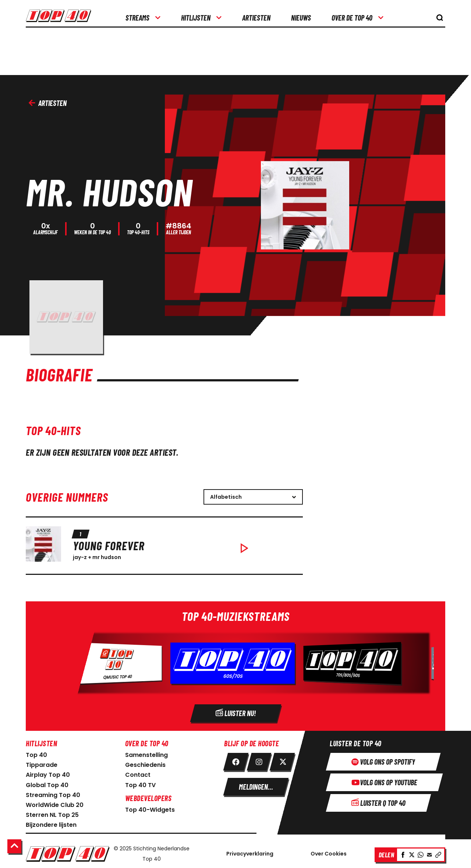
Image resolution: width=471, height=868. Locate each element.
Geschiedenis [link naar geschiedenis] (145, 763)
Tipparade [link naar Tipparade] (42, 763)
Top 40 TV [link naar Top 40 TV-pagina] (140, 783)
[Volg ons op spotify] (383, 760)
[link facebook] (236, 760)
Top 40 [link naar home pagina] (36, 753)
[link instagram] (259, 760)
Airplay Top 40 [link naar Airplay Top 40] (48, 773)
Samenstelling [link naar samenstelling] (146, 753)
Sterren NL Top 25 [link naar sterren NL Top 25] (52, 813)
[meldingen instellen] (256, 785)
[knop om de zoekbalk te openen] (440, 18)
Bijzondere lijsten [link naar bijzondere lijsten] (51, 823)
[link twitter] (282, 760)
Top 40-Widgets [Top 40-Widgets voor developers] (150, 808)
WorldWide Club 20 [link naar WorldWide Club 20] (55, 803)
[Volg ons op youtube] (384, 780)
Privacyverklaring (250, 852)
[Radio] (235, 664)
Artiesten (48, 103)
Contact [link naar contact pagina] (138, 773)
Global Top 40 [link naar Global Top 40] (47, 783)
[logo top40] (59, 18)
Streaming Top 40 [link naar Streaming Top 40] (53, 793)
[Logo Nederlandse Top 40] (68, 852)
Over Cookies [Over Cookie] (329, 852)
